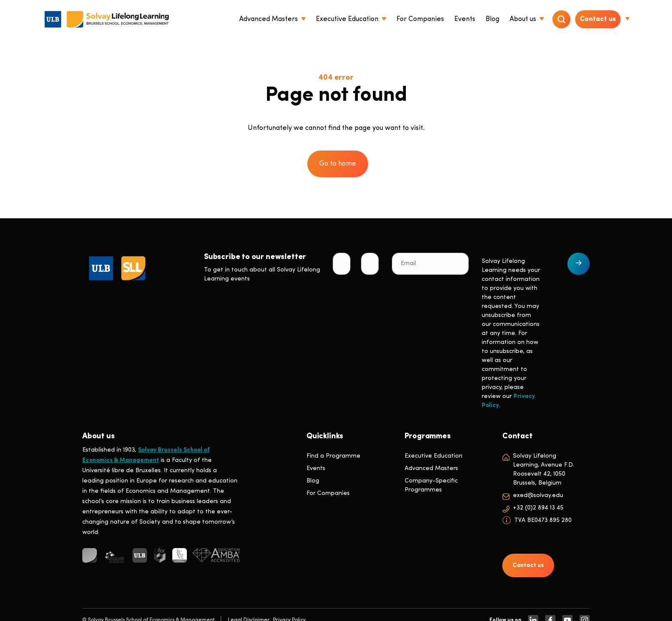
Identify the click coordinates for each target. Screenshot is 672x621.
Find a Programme (333, 456)
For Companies (328, 493)
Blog (313, 481)
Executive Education (433, 456)
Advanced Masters (431, 469)
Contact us (598, 19)
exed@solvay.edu (538, 496)
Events (316, 469)
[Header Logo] (107, 19)
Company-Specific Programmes (431, 485)
